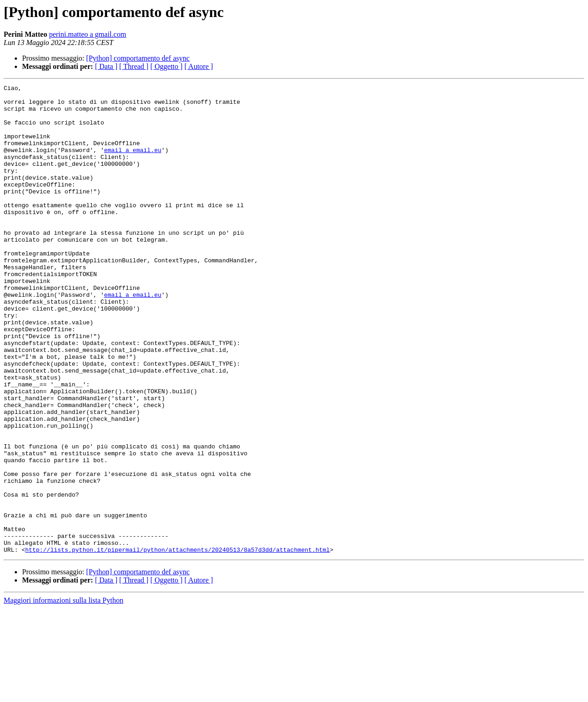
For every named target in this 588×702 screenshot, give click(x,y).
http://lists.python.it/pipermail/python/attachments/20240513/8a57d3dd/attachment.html (178, 643)
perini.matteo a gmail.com (88, 34)
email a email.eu (133, 164)
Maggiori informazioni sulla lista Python (63, 694)
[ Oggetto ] (166, 66)
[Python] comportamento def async (138, 58)
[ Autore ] (198, 66)
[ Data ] (106, 66)
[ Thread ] (134, 66)
